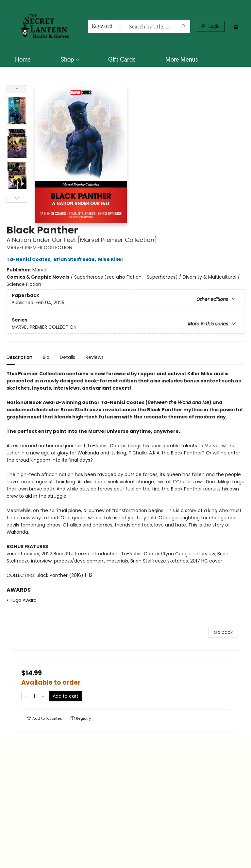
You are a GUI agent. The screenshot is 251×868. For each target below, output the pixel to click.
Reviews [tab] (95, 357)
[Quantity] (34, 696)
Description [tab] (19, 357)
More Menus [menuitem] (182, 59)
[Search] (184, 26)
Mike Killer (112, 259)
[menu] (125, 59)
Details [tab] (67, 357)
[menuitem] (23, 59)
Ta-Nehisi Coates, (30, 259)
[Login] (210, 26)
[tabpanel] (125, 495)
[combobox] (107, 26)
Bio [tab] (46, 357)
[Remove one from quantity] (26, 696)
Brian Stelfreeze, (76, 259)
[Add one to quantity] (43, 696)
